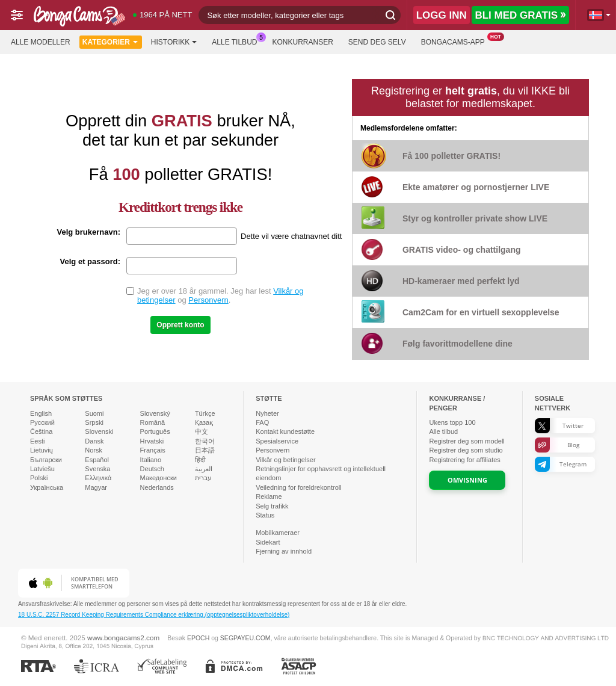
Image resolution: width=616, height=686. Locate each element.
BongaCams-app (456, 41)
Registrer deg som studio (466, 450)
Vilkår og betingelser (285, 460)
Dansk (94, 441)
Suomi (94, 413)
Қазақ (204, 422)
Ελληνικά (98, 478)
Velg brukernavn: (89, 232)
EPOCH (198, 638)
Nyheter (267, 413)
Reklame (269, 496)
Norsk (94, 450)
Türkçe (205, 413)
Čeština (41, 431)
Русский (42, 422)
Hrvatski (152, 441)
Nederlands (157, 487)
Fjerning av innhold (284, 551)
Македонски (159, 478)
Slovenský (155, 413)
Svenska (97, 469)
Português (155, 431)
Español (97, 460)
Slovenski (99, 431)
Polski (39, 478)
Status (265, 515)
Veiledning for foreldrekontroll (298, 487)
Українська (47, 487)
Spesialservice (277, 441)
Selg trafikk (272, 506)
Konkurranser (302, 42)
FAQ (262, 422)
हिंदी (200, 460)
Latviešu (42, 469)
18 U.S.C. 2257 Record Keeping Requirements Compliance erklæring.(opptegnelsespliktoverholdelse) (154, 615)
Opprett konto (180, 325)
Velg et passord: (90, 261)
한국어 (205, 441)
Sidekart (268, 542)
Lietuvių (42, 450)
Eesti (37, 441)
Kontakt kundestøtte (285, 431)
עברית (203, 478)
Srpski (94, 422)
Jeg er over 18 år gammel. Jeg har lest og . (220, 295)
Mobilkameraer (278, 533)
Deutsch (152, 469)
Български (46, 460)
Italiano (151, 460)
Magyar (96, 487)
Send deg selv (377, 42)
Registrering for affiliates (464, 460)
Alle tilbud (237, 41)
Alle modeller (41, 42)
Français (153, 450)
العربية (204, 469)
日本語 (205, 450)
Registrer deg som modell (467, 441)
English (41, 413)
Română (153, 422)
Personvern (208, 300)
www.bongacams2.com (123, 638)
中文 (202, 431)
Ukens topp (452, 422)
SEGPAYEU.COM (245, 638)
